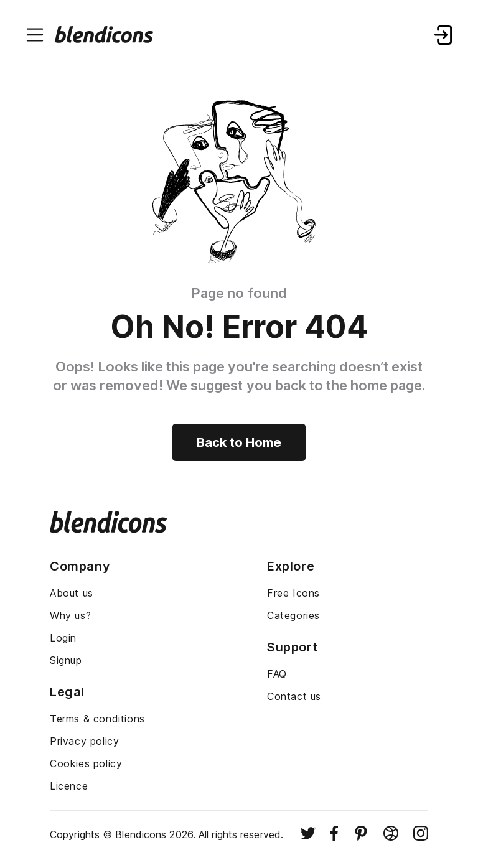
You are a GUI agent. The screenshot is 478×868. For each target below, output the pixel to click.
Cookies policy (86, 763)
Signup (66, 660)
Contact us (294, 696)
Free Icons (293, 593)
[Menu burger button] (35, 35)
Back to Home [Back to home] (239, 442)
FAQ (277, 674)
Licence (69, 786)
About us (72, 593)
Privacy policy (84, 741)
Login (63, 638)
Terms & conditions (97, 719)
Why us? (70, 615)
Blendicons (141, 834)
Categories (293, 615)
